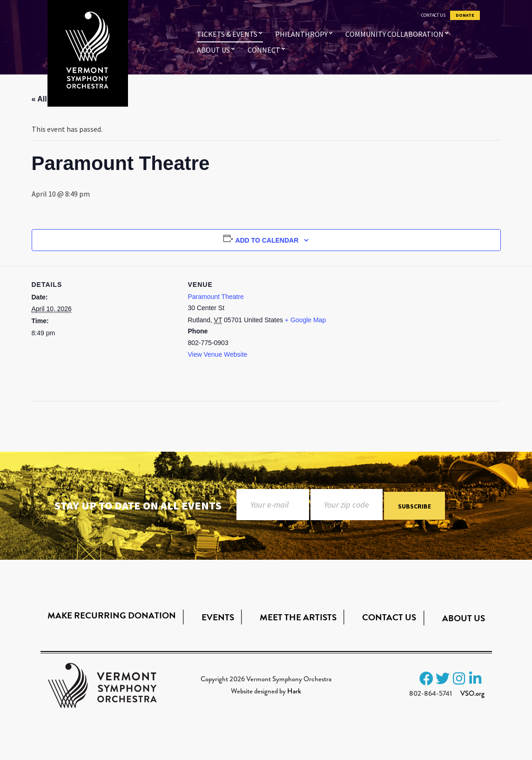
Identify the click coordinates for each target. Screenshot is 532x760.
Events (218, 617)
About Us (213, 50)
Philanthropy (301, 34)
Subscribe (414, 506)
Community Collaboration (394, 34)
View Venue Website (218, 354)
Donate (465, 15)
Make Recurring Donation (112, 615)
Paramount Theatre (216, 297)
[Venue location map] (394, 330)
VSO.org (472, 693)
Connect (264, 50)
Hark (294, 691)
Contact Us (433, 15)
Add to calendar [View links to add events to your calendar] (267, 240)
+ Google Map (305, 320)
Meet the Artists (298, 617)
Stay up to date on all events (138, 506)
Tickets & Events (227, 34)
